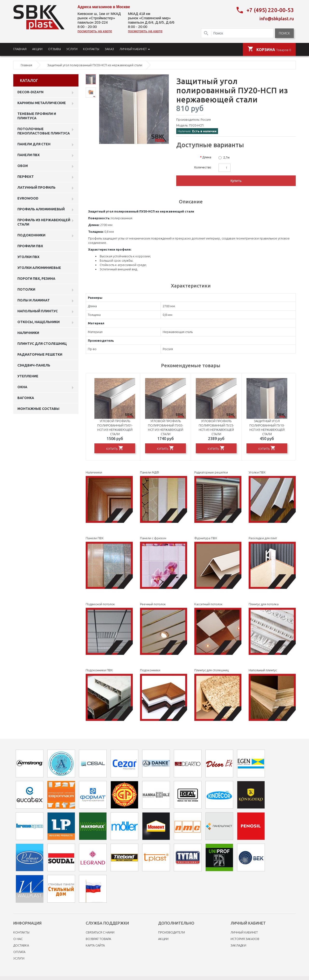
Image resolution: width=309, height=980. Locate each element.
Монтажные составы (38, 409)
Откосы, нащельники (39, 322)
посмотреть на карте (95, 31)
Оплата (19, 952)
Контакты (21, 932)
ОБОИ (23, 166)
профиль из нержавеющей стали (44, 222)
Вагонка (26, 398)
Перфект (26, 177)
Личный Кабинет (244, 932)
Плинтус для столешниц (42, 344)
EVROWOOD (28, 198)
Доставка (21, 945)
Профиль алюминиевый (41, 209)
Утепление (28, 376)
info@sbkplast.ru (277, 19)
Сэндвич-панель (34, 365)
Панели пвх (28, 155)
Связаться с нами (100, 932)
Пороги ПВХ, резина (36, 279)
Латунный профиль (36, 187)
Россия (206, 120)
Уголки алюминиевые (39, 268)
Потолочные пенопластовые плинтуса (44, 131)
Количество (203, 167)
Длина (207, 157)
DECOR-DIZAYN (30, 92)
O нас (18, 939)
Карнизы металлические (42, 103)
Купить (236, 181)
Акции (163, 939)
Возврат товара (98, 939)
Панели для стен (34, 144)
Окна (22, 387)
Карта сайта (95, 945)
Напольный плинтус (38, 311)
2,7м (226, 157)
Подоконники (31, 235)
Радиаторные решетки (40, 354)
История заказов (245, 939)
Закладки (238, 945)
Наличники (28, 333)
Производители (172, 932)
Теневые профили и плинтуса (37, 116)
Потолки (26, 289)
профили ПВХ (30, 246)
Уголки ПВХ (28, 257)
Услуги (19, 958)
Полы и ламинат (34, 300)
